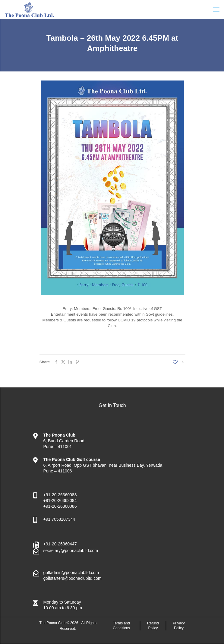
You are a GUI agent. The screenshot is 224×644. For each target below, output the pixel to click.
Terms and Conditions (121, 626)
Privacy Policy (179, 626)
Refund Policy (153, 626)
